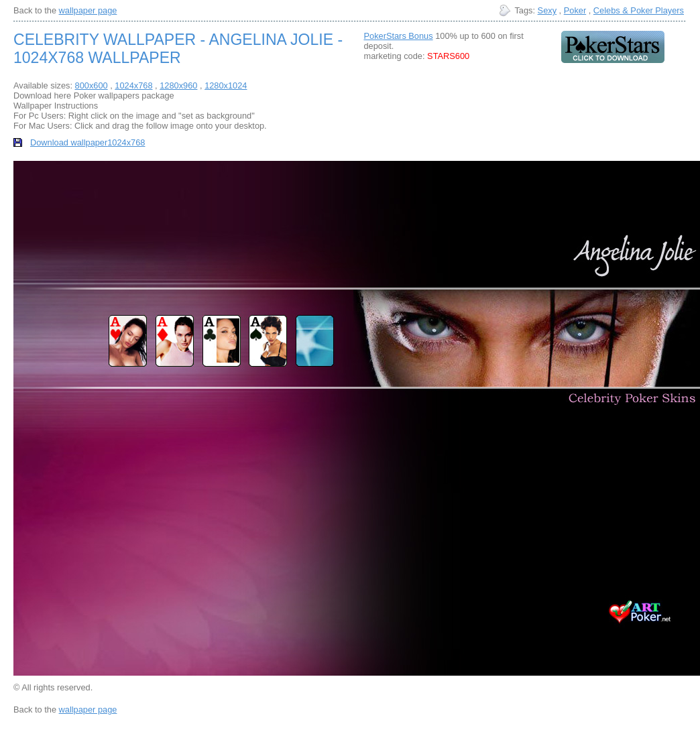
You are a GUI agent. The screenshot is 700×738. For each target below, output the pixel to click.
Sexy (547, 10)
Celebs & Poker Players (639, 10)
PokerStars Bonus (398, 36)
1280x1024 (226, 85)
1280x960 (178, 85)
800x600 (92, 85)
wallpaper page (88, 10)
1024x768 (133, 85)
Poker (575, 10)
